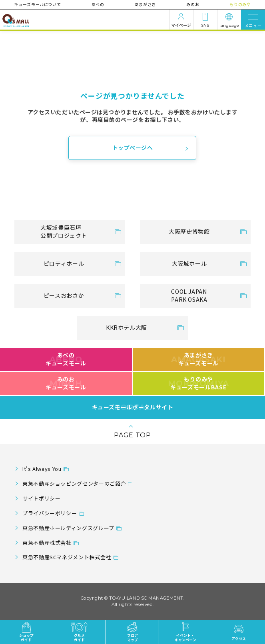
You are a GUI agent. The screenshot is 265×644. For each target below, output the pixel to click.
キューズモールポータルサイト (133, 407)
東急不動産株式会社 (47, 543)
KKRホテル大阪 (127, 327)
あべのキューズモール (66, 359)
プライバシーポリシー (50, 513)
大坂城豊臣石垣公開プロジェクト (64, 231)
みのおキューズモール (66, 383)
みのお (193, 4)
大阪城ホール (189, 263)
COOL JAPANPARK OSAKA (189, 295)
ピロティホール (64, 263)
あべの (98, 4)
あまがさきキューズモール (198, 359)
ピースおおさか (64, 295)
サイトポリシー (41, 498)
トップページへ (133, 148)
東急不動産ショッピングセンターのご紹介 (74, 483)
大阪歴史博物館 (189, 231)
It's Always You (42, 469)
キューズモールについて (38, 4)
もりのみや (240, 4)
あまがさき (145, 4)
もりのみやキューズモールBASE (198, 383)
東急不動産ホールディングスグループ (68, 528)
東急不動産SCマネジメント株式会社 (67, 557)
